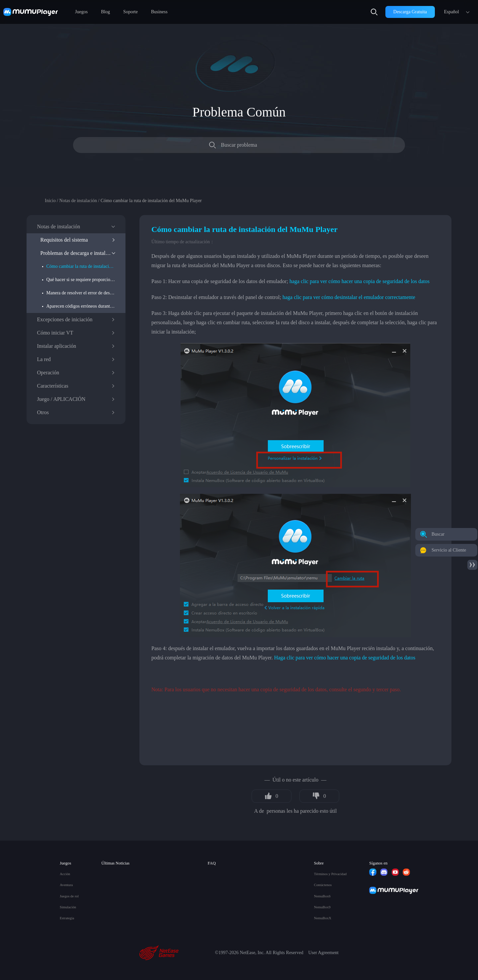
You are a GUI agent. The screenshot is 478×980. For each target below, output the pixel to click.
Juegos (81, 12)
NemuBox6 (322, 896)
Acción (65, 874)
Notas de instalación (78, 201)
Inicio (50, 201)
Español (451, 12)
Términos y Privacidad (330, 874)
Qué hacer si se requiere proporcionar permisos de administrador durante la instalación (81, 280)
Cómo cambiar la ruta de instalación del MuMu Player (81, 266)
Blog (105, 12)
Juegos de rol (69, 896)
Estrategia (67, 918)
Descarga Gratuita (410, 12)
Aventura (66, 885)
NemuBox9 (322, 907)
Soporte (130, 12)
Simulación (68, 907)
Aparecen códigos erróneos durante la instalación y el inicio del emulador (81, 306)
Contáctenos (323, 885)
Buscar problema (239, 145)
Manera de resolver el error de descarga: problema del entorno (81, 293)
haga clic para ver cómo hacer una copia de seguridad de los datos (359, 281)
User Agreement (323, 953)
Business (159, 12)
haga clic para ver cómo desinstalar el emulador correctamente (349, 297)
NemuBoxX (323, 918)
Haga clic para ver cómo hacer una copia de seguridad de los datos (345, 658)
